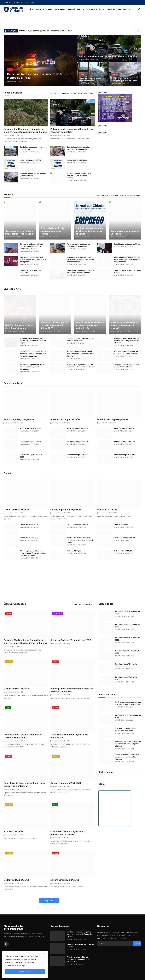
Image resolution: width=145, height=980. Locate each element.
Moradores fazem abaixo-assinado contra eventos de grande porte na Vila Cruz (127, 341)
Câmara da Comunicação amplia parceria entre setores (53, 231)
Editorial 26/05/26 (74, 551)
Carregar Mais (49, 901)
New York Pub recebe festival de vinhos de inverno (20, 327)
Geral (122, 195)
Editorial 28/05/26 (107, 510)
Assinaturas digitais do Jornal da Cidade (80, 946)
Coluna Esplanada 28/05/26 (66, 510)
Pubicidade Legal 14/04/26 (30, 441)
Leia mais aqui (19, 965)
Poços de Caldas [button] (44, 9)
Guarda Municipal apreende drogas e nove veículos (126, 729)
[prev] (136, 31)
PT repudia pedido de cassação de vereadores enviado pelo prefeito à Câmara (128, 744)
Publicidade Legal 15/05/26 (65, 419)
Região (133, 195)
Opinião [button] (111, 9)
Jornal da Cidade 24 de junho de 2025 (127, 652)
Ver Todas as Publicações (85, 604)
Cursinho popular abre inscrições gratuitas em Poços (124, 79)
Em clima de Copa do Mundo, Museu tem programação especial (125, 325)
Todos (52, 93)
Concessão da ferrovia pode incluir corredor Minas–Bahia (19, 232)
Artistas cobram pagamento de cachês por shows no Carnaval (126, 353)
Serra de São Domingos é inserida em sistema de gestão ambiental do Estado (25, 131)
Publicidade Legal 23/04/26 (124, 428)
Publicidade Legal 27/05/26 (19, 419)
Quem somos (29, 2)
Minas (127, 195)
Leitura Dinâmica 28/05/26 (30, 160)
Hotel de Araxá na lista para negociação (31, 271)
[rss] (6, 944)
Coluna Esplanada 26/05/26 (125, 538)
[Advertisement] (72, 584)
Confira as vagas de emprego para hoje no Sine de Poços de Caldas (46, 31)
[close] (45, 953)
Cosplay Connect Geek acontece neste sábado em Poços (126, 366)
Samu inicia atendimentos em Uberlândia (125, 232)
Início (31, 9)
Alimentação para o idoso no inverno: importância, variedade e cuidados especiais (33, 553)
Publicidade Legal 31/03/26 (124, 455)
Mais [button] (91, 93)
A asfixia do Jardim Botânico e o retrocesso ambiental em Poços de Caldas (80, 540)
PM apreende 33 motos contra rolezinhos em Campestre (79, 245)
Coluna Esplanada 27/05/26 (78, 525)
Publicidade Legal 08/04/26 (124, 441)
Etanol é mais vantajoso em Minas (127, 244)
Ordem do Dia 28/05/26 (29, 525)
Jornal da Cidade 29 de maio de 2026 (71, 640)
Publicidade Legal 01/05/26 (31, 428)
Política (86, 93)
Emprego (104, 195)
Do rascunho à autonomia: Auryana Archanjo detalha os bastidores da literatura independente (34, 354)
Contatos (7, 2)
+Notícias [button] (60, 9)
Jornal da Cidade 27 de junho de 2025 (127, 626)
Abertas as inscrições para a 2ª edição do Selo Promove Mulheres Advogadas (33, 259)
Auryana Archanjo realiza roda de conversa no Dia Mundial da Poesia (80, 366)
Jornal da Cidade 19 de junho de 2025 (127, 665)
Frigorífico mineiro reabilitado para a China (127, 271)
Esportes (73, 93)
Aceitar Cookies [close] (25, 971)
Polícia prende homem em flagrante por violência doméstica (108, 56)
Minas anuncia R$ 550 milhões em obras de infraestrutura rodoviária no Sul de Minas (127, 259)
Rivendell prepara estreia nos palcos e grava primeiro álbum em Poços (33, 341)
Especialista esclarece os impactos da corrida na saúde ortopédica (80, 271)
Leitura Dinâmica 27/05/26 (77, 160)
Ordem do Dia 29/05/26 (17, 510)
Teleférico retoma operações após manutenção (91, 79)
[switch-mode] (140, 2)
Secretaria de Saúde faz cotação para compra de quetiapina (79, 148)
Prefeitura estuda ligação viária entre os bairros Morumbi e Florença (79, 176)
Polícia (79, 93)
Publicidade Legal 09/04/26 (77, 441)
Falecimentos (114, 195)
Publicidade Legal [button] (95, 9)
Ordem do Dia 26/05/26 (123, 551)
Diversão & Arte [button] (76, 9)
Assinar (137, 944)
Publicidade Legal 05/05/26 (113, 419)
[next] (140, 31)
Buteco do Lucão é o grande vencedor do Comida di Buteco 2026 (54, 325)
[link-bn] (115, 108)
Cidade (58, 93)
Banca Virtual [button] (125, 9)
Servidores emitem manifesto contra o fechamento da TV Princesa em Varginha (31, 246)
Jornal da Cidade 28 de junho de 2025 (127, 613)
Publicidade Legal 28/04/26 (77, 428)
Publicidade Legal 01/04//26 (78, 455)
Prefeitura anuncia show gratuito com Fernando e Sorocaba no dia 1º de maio (80, 354)
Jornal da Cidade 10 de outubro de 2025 (128, 716)
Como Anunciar (17, 2)
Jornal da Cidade (12, 82)
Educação (65, 93)
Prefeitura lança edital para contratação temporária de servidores (78, 959)
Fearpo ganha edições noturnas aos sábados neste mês (81, 339)
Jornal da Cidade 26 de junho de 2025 (127, 639)
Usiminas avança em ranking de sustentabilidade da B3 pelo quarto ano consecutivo (80, 259)
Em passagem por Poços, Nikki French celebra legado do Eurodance (32, 367)
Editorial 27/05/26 (121, 525)
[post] (40, 60)
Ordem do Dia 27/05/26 (29, 538)
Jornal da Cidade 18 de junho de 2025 (127, 678)
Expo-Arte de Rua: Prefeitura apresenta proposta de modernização (90, 325)
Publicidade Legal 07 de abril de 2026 (32, 456)
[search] (139, 9)
